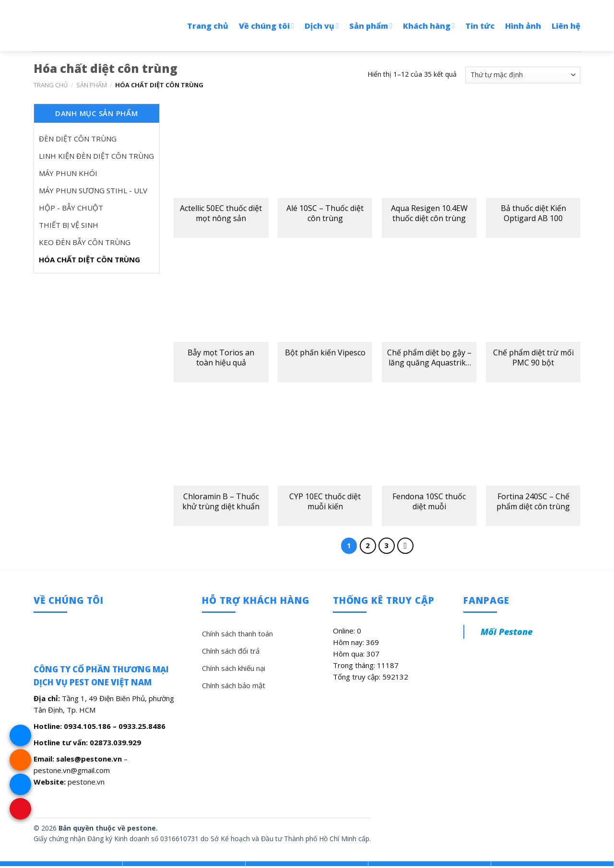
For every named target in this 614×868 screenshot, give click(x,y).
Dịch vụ (322, 26)
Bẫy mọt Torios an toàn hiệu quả (221, 358)
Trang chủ (208, 26)
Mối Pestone (507, 632)
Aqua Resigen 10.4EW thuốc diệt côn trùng (429, 213)
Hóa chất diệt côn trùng (89, 259)
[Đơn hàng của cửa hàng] (523, 75)
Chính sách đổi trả (231, 651)
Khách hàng (429, 26)
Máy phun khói (68, 173)
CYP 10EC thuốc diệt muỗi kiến (325, 502)
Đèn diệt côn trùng (78, 139)
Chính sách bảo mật (234, 685)
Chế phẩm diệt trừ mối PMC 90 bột (533, 358)
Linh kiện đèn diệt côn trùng (96, 156)
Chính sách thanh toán (237, 633)
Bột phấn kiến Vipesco (325, 353)
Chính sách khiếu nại (234, 668)
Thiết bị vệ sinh (69, 225)
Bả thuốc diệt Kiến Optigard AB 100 (533, 213)
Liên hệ (566, 26)
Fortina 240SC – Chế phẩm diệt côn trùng (533, 502)
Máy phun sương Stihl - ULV (93, 190)
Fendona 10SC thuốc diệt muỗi (429, 502)
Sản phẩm (371, 26)
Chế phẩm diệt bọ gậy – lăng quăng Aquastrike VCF (429, 358)
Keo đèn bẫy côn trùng (85, 242)
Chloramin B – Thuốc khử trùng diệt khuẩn (221, 502)
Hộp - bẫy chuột (71, 208)
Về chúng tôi (266, 26)
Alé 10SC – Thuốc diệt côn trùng (325, 213)
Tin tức (480, 26)
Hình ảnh (523, 26)
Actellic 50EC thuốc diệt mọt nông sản (221, 213)
